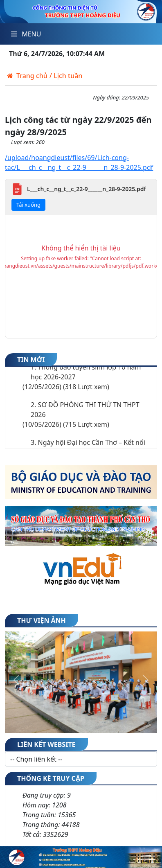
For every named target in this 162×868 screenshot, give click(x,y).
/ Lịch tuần (66, 66)
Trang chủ (27, 66)
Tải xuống (28, 195)
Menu (26, 34)
